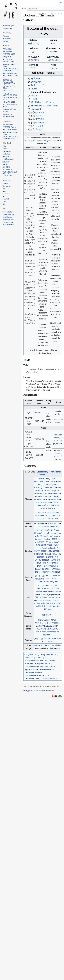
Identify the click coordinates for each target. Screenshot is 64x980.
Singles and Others (9, 109)
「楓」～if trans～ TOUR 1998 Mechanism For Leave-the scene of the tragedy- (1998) (48, 591)
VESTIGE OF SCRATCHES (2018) (10, 94)
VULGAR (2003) (51, 485)
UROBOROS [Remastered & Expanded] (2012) (9, 82)
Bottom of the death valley (44, 92)
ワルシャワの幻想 (52, 623)
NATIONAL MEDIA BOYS (48, 629)
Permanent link (8, 222)
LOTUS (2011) (53, 551)
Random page (7, 28)
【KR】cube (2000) (52, 533)
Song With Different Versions (37, 675)
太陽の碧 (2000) (41, 536)
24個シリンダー (38, 85)
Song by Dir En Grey (49, 655)
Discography (43, 472)
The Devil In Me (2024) (51, 572)
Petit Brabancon (8, 159)
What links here (8, 212)
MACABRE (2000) (42, 482)
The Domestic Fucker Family (44, 106)
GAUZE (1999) (44, 479)
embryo (53, 68)
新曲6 (52, 648)
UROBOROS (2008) (52, 493)
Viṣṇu (4, 149)
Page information (9, 225)
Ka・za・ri (6, 186)
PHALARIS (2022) (43, 505)
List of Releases (8, 117)
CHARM (5, 183)
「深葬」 (35, 99)
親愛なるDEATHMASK (47, 620)
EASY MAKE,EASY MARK (47, 626)
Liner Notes (38, 494)
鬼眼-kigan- (36, 79)
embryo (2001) (51, 539)
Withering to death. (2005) (45, 487)
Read (37, 14)
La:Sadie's (6, 154)
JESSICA (40, 119)
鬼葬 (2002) (34, 43)
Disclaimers (50, 691)
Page (24, 9)
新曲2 (58, 645)
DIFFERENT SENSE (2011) (46, 554)
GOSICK (6, 194)
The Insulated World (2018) (47, 502)
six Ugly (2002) (54, 523)
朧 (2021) (46, 569)
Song (37, 655)
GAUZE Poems (8, 125)
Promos (5, 112)
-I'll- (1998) (55, 530)
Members (6, 36)
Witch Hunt (56, 639)
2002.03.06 (33, 60)
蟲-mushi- (40, 112)
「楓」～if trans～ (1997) (47, 585)
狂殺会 (5, 164)
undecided (36, 109)
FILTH (33, 68)
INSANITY (39, 623)
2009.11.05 (53, 60)
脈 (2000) (38, 533)
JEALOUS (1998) (42, 530)
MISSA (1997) (40, 523)
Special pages (7, 217)
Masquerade (7, 151)
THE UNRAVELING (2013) (48, 526)
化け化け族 (6, 167)
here (46, 144)
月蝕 (4, 146)
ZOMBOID (36, 82)
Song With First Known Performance (40, 661)
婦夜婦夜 (6, 162)
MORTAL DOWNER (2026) (10, 106)
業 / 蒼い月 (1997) (43, 576)
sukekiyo (6, 157)
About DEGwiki (39, 691)
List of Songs (7, 114)
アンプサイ (48, 642)
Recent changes (8, 26)
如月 (4, 189)
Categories (29, 655)
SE (53, 645)
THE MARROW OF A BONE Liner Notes (10, 138)
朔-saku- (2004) (53, 542)
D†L (4, 196)
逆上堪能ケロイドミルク (43, 102)
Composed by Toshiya (44, 663)
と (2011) (48, 615)
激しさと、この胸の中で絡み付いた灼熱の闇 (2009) (47, 548)
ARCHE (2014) (54, 499)
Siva (4, 202)
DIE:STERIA (7, 181)
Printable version (8, 220)
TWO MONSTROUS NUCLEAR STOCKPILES (10, 174)
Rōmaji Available (47, 669)
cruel (4, 191)
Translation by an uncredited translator (41, 678)
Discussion (33, 9)
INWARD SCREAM (42, 645)
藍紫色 (39, 648)
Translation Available (34, 672)
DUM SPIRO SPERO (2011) (10, 77)
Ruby (4, 204)
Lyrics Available (32, 669)
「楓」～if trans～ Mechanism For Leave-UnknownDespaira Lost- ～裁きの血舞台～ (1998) (48, 600)
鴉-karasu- (40, 123)
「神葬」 (39, 129)
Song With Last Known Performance (40, 666)
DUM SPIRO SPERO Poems (10, 133)
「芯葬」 (39, 116)
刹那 (58, 648)
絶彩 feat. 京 (45, 639)
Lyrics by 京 (42, 657)
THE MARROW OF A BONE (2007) (10, 70)
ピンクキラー (42, 126)
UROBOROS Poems (10, 130)
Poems (54, 479)
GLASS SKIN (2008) (44, 545)
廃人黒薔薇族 (7, 169)
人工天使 (6, 199)
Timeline (5, 41)
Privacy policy (28, 691)
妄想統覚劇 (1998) (44, 606)
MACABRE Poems (9, 127)
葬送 (36, 639)
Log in (60, 3)
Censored (29, 663)
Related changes (8, 214)
